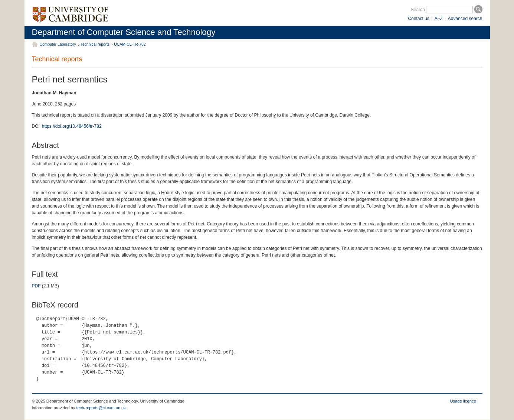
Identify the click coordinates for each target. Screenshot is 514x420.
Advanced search (465, 19)
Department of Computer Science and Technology (124, 32)
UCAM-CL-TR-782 (130, 44)
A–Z (439, 19)
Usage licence (463, 401)
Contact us (418, 19)
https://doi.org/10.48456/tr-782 (72, 126)
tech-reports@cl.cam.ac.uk (101, 408)
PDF (36, 286)
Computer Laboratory (58, 44)
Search (418, 10)
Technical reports (95, 44)
